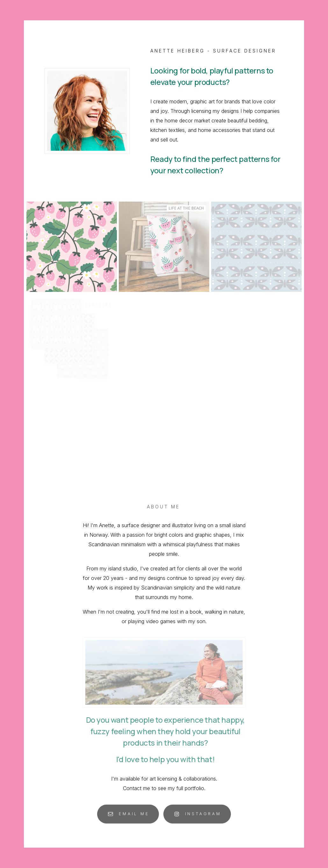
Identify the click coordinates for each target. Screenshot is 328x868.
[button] (128, 816)
